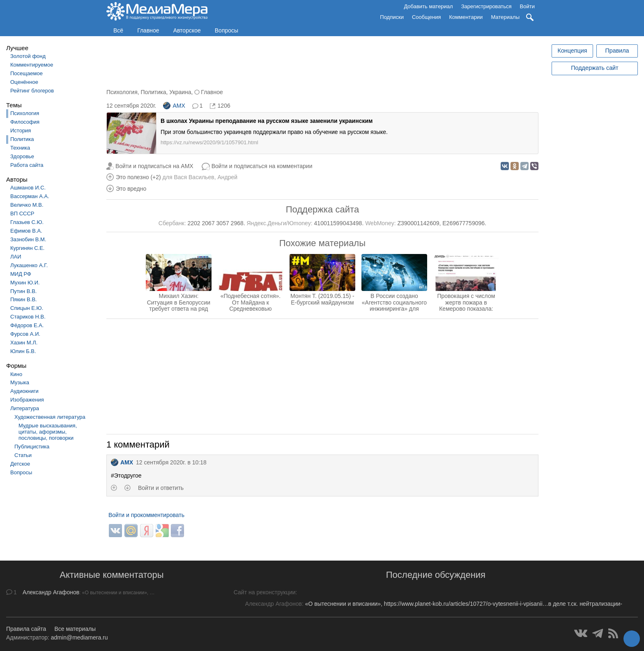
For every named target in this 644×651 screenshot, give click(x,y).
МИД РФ (21, 274)
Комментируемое (32, 65)
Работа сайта (27, 165)
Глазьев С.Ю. (27, 222)
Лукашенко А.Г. (29, 265)
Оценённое (24, 82)
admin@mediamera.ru (79, 637)
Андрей (227, 177)
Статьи (23, 455)
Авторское (187, 30)
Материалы (505, 17)
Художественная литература (50, 417)
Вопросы (227, 30)
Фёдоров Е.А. (27, 325)
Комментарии (466, 17)
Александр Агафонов (51, 592)
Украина (180, 92)
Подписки (392, 17)
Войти (527, 6)
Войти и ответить (161, 488)
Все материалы (75, 629)
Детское (20, 464)
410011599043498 (338, 223)
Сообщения (427, 17)
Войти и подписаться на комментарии (262, 166)
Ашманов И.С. (28, 188)
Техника (20, 148)
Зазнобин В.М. (28, 239)
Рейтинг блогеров (32, 91)
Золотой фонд (28, 56)
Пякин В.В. (24, 299)
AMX (174, 106)
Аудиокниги (24, 391)
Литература (25, 408)
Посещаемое (26, 73)
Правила (617, 51)
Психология (25, 113)
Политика (22, 139)
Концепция (573, 51)
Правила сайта (26, 629)
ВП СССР (22, 214)
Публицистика (32, 447)
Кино (16, 374)
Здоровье (22, 156)
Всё (118, 30)
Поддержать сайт (595, 68)
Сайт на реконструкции (265, 592)
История (21, 130)
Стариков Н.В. (28, 317)
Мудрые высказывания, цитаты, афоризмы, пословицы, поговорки (48, 432)
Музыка (20, 382)
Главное (148, 30)
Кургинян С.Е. (27, 248)
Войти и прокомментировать (146, 515)
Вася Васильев (194, 177)
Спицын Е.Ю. (27, 308)
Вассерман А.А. (30, 196)
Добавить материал (428, 6)
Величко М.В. (27, 205)
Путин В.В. (23, 291)
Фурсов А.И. (25, 334)
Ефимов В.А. (26, 231)
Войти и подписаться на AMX (154, 166)
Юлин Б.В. (23, 351)
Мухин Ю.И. (25, 283)
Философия (25, 122)
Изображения (27, 400)
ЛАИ (16, 257)
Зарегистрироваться (486, 6)
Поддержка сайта (322, 209)
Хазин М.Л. (24, 343)
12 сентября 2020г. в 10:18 (171, 462)
